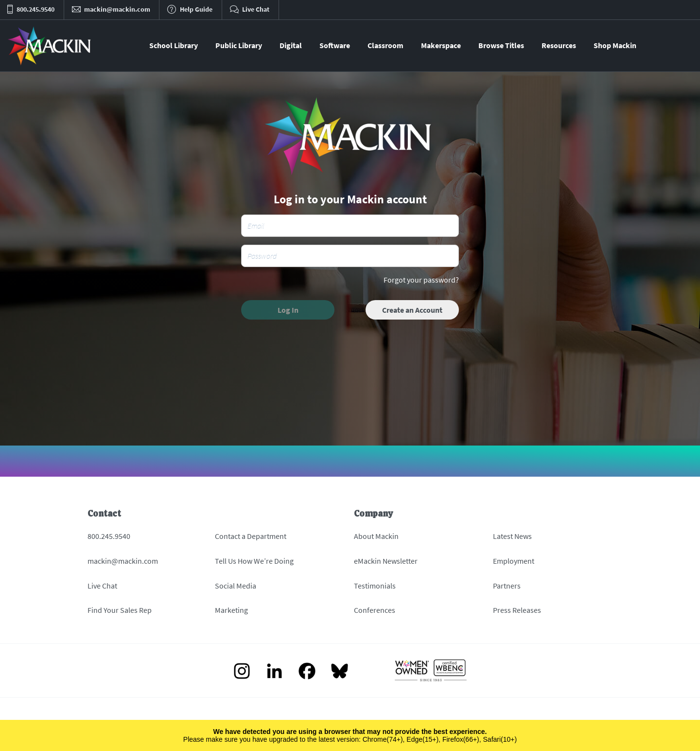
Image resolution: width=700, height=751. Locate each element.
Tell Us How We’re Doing (254, 561)
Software (335, 45)
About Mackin (376, 536)
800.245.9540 (109, 536)
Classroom (385, 45)
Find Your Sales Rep (120, 610)
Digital (291, 45)
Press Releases (517, 610)
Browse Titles (501, 45)
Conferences (375, 610)
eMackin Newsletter (386, 561)
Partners (507, 586)
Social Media (236, 586)
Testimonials (375, 586)
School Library (174, 45)
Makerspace (441, 45)
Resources (559, 45)
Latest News (512, 536)
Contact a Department (251, 536)
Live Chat (102, 586)
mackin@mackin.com (123, 561)
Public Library (239, 45)
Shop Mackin (615, 45)
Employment (514, 561)
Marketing (231, 610)
